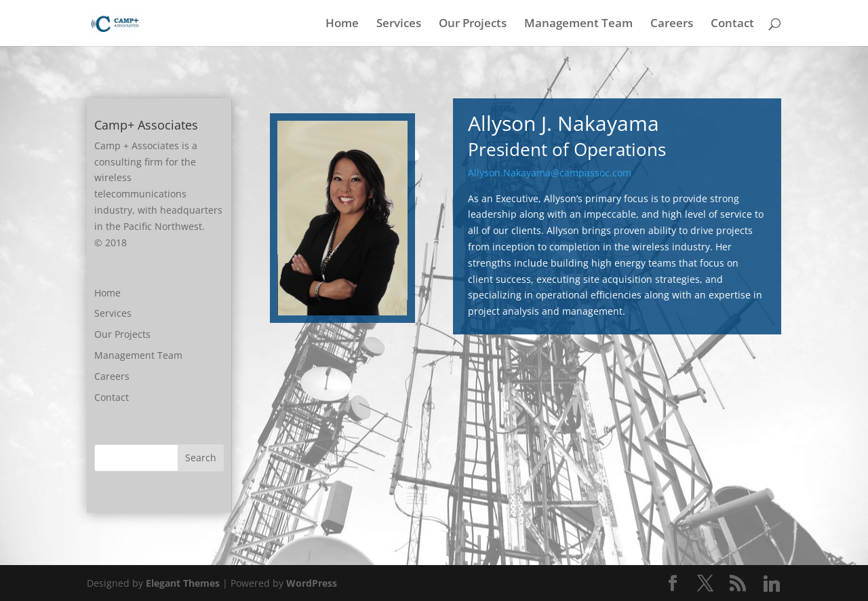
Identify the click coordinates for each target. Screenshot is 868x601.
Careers (672, 24)
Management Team (578, 24)
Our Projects (473, 24)
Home (342, 24)
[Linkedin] (772, 584)
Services (399, 24)
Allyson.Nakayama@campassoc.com (550, 173)
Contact (732, 24)
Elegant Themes (183, 583)
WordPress (312, 583)
